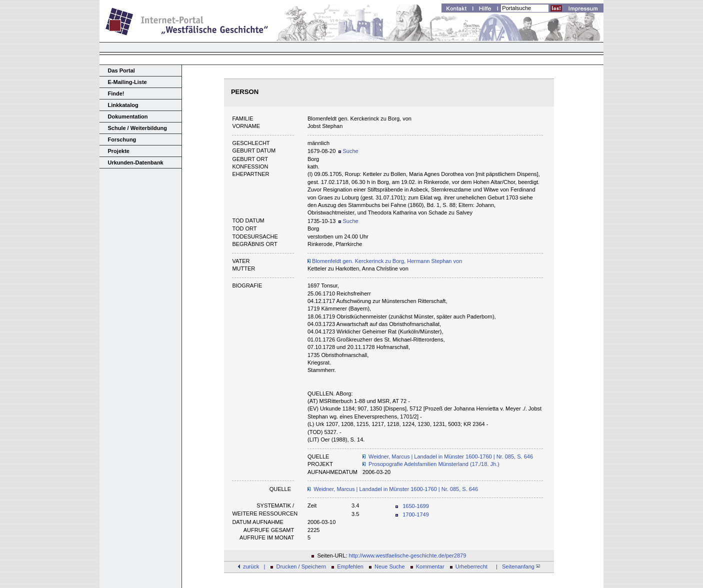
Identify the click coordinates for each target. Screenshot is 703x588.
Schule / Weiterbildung (137, 128)
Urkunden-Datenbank (136, 162)
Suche (348, 151)
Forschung (122, 139)
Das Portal (121, 70)
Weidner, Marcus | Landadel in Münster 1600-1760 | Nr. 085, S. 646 (451, 456)
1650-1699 (416, 506)
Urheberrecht (471, 566)
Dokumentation (128, 116)
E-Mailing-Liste (127, 82)
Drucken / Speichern (301, 566)
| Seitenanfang (516, 566)
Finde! (116, 93)
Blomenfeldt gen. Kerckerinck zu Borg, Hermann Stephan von (385, 261)
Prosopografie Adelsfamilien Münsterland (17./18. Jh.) (434, 464)
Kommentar (430, 566)
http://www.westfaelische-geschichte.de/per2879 (408, 555)
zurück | (254, 566)
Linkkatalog (123, 105)
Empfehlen (350, 566)
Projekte (119, 151)
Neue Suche (390, 566)
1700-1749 (416, 514)
